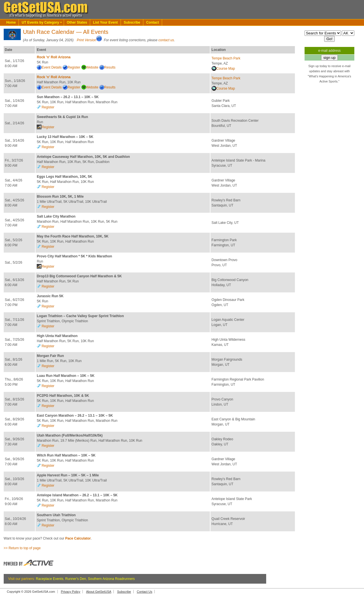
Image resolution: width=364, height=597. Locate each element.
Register (74, 67)
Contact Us (144, 592)
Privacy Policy (71, 592)
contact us (166, 40)
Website (92, 67)
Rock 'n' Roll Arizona (54, 57)
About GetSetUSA (99, 592)
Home (11, 22)
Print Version (86, 40)
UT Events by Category (40, 22)
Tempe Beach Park (226, 58)
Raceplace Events (50, 579)
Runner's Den (76, 579)
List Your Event (105, 22)
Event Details (52, 67)
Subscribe (132, 22)
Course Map (226, 69)
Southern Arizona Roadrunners (111, 579)
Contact (153, 22)
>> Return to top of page (22, 548)
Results (110, 67)
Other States (77, 22)
